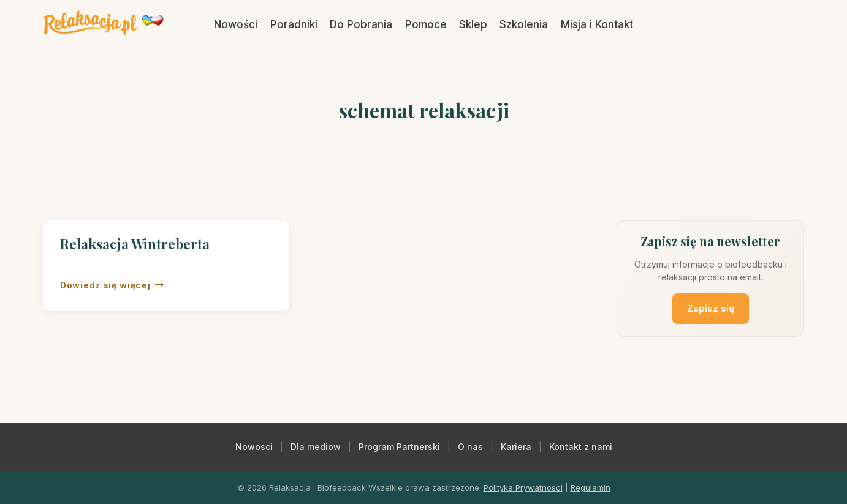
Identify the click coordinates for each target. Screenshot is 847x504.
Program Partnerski (399, 447)
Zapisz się (711, 308)
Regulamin (591, 487)
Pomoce (426, 24)
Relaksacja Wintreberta (135, 244)
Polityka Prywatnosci (523, 487)
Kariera (516, 447)
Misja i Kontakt (597, 24)
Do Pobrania (361, 24)
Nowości (236, 24)
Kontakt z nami (581, 447)
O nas (470, 447)
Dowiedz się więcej (112, 285)
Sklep (473, 24)
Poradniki (294, 24)
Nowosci (254, 447)
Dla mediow (316, 447)
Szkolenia (524, 24)
